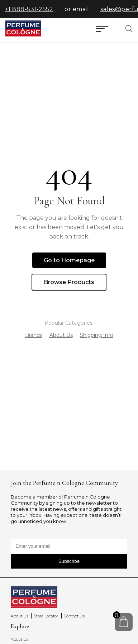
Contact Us (74, 616)
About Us (61, 335)
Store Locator (46, 616)
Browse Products (69, 282)
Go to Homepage (69, 260)
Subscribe (69, 561)
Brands (34, 335)
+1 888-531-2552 (32, 9)
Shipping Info (97, 335)
